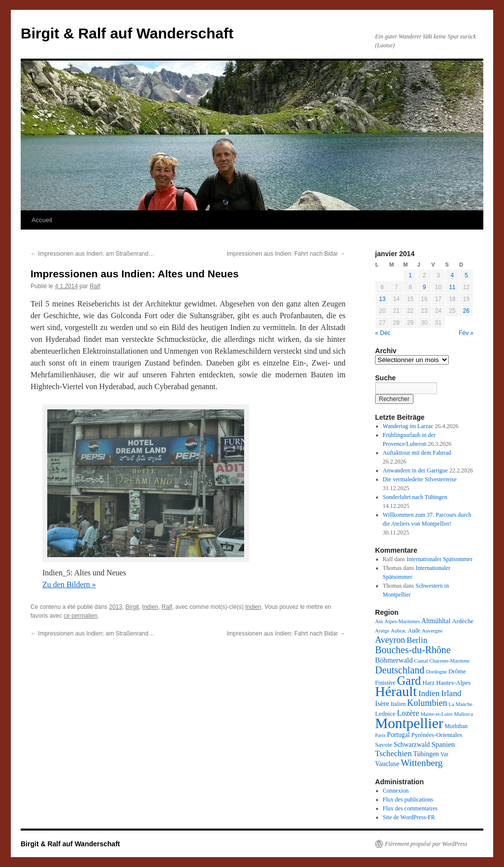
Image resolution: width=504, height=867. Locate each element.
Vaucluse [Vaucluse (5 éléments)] (387, 764)
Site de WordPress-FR (409, 817)
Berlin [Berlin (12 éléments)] (417, 640)
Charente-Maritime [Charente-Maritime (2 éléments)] (449, 661)
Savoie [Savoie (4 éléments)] (384, 745)
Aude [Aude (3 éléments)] (414, 631)
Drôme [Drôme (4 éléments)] (457, 671)
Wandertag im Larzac (408, 426)
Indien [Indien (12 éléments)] (429, 693)
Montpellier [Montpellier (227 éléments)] (409, 723)
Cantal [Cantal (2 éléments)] (421, 661)
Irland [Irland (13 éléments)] (451, 693)
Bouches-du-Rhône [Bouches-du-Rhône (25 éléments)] (413, 650)
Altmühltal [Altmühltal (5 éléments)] (436, 621)
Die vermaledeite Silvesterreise (420, 479)
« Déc (383, 333)
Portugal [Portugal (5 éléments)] (398, 735)
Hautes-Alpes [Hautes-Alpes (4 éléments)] (453, 683)
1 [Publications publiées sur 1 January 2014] (410, 275)
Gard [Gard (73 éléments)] (409, 681)
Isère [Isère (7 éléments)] (382, 703)
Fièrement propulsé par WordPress (426, 844)
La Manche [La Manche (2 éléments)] (461, 704)
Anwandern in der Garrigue (415, 470)
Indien (150, 607)
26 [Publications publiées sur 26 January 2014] (466, 311)
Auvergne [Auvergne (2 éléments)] (432, 631)
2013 (115, 607)
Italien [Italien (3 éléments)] (398, 704)
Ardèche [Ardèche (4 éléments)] (463, 621)
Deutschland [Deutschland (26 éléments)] (400, 670)
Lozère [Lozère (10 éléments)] (408, 713)
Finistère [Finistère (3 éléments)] (385, 683)
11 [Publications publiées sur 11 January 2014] (452, 287)
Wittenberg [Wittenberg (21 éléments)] (422, 763)
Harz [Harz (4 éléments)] (428, 683)
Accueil (42, 220)
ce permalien (80, 616)
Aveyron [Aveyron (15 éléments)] (390, 640)
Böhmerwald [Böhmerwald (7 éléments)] (394, 660)
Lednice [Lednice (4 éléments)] (385, 714)
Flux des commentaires (410, 808)
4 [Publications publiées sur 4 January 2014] (452, 275)
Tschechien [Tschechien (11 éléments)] (393, 753)
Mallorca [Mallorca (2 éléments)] (463, 714)
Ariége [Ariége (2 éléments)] (382, 631)
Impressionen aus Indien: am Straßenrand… (92, 254)
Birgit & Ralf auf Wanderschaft (127, 33)
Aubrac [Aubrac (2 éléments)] (398, 631)
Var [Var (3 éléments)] (444, 754)
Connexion (396, 791)
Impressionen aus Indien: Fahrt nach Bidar (286, 254)
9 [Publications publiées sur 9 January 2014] (425, 287)
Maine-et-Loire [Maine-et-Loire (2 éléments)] (436, 714)
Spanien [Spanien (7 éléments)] (443, 744)
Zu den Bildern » (69, 584)
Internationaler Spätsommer (440, 559)
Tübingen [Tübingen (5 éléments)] (426, 754)
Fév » (466, 333)
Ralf (95, 286)
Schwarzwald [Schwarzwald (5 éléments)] (412, 745)
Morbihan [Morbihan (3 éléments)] (456, 726)
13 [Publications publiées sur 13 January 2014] (382, 299)
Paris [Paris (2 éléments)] (380, 735)
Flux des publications (408, 800)
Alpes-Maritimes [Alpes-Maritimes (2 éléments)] (402, 621)
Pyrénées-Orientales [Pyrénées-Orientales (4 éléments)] (436, 735)
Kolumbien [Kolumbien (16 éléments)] (427, 703)
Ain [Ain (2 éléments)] (379, 621)
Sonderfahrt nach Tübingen (415, 497)
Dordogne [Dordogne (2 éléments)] (436, 672)
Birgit (132, 607)
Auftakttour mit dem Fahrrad (417, 453)
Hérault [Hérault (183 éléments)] (396, 691)
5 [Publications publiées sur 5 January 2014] (466, 275)
